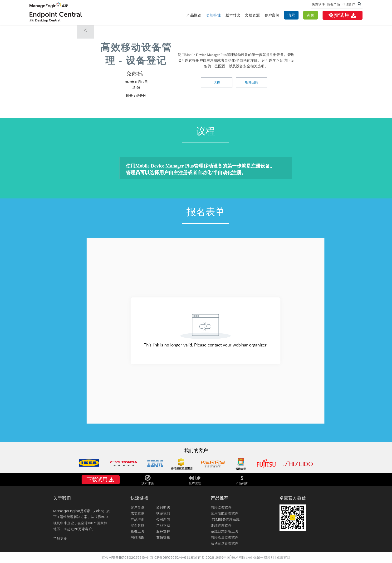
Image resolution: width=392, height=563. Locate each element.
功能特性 (213, 15)
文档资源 (252, 15)
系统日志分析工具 (225, 531)
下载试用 (101, 480)
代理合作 (349, 4)
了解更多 (60, 538)
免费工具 (137, 531)
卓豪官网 (284, 558)
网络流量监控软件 (225, 537)
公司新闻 (163, 519)
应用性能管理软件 (225, 513)
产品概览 (194, 15)
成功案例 (137, 513)
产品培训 (137, 519)
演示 (291, 15)
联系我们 (163, 513)
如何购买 (163, 507)
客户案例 (272, 15)
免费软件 (318, 4)
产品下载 (163, 525)
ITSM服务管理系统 (225, 519)
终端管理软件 (221, 525)
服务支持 (163, 531)
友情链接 (163, 537)
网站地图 (137, 537)
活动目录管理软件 (225, 543)
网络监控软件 (221, 507)
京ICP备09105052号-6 (168, 558)
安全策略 (137, 525)
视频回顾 (252, 82)
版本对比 (233, 15)
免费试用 (343, 15)
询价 (311, 15)
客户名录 (137, 507)
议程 (217, 82)
